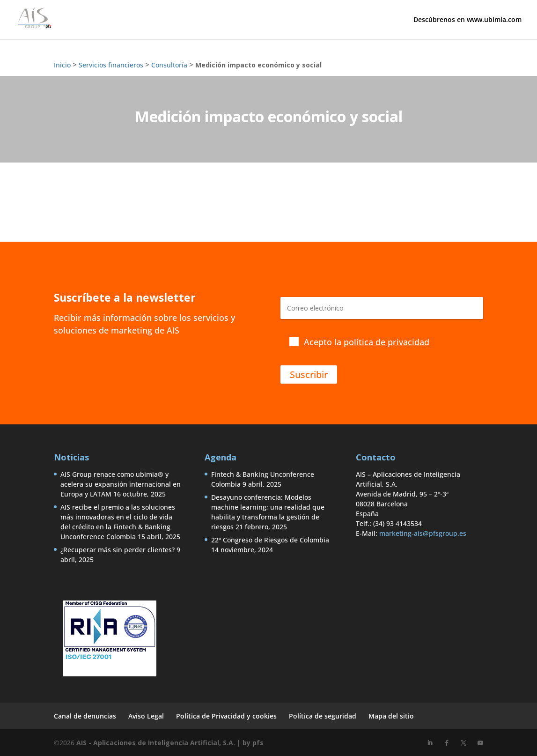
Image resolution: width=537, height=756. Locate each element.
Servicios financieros (111, 65)
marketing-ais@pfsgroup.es (423, 533)
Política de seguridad (323, 716)
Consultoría (169, 65)
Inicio (62, 65)
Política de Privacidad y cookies (226, 716)
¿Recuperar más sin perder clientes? (118, 550)
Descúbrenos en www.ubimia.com (467, 20)
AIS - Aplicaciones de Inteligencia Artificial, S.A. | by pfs (170, 743)
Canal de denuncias (85, 716)
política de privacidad (386, 342)
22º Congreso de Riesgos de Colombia (270, 540)
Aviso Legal (146, 716)
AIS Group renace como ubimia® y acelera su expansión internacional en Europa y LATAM (121, 484)
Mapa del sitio (391, 716)
